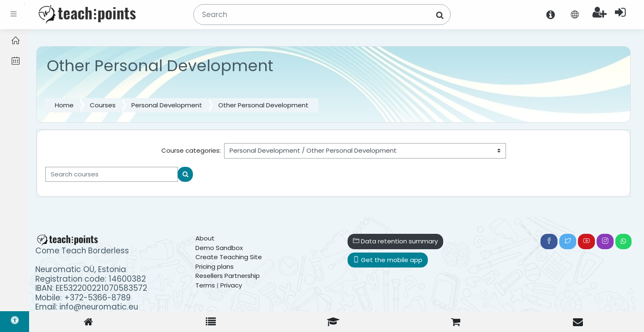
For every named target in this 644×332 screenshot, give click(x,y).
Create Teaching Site (229, 257)
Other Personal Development (263, 105)
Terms (205, 285)
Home (64, 105)
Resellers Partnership (228, 276)
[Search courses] (112, 175)
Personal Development (167, 105)
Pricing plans (215, 266)
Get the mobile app (388, 260)
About (205, 238)
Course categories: (191, 150)
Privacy (231, 285)
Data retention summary (395, 241)
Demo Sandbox (219, 248)
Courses (103, 105)
